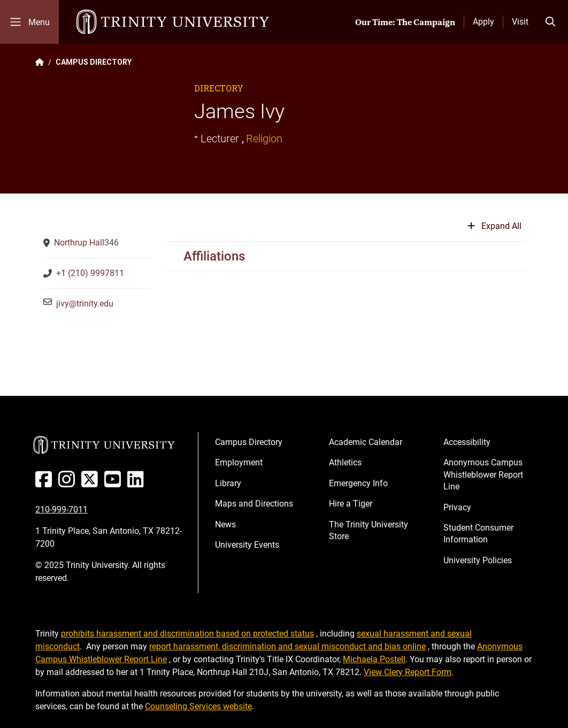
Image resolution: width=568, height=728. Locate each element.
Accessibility (467, 442)
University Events (247, 545)
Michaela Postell (374, 659)
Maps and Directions (254, 504)
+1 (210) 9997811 (90, 273)
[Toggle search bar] (550, 22)
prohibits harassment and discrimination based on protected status (187, 634)
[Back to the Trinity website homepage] (40, 62)
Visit (520, 22)
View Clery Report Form (408, 672)
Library (228, 483)
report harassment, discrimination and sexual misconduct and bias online (287, 646)
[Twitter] (92, 483)
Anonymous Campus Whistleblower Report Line (483, 474)
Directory (219, 88)
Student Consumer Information (478, 534)
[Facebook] (46, 483)
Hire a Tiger (351, 504)
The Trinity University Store (369, 530)
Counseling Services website (198, 706)
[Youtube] (115, 483)
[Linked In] (138, 483)
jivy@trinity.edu (85, 304)
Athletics (345, 462)
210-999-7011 (62, 509)
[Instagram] (69, 483)
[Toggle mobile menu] (29, 22)
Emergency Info (358, 483)
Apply (483, 22)
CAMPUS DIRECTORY (94, 62)
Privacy (457, 507)
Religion (264, 139)
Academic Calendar (366, 442)
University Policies (478, 560)
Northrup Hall (79, 243)
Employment (239, 462)
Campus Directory (249, 442)
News (225, 524)
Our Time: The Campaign (405, 22)
